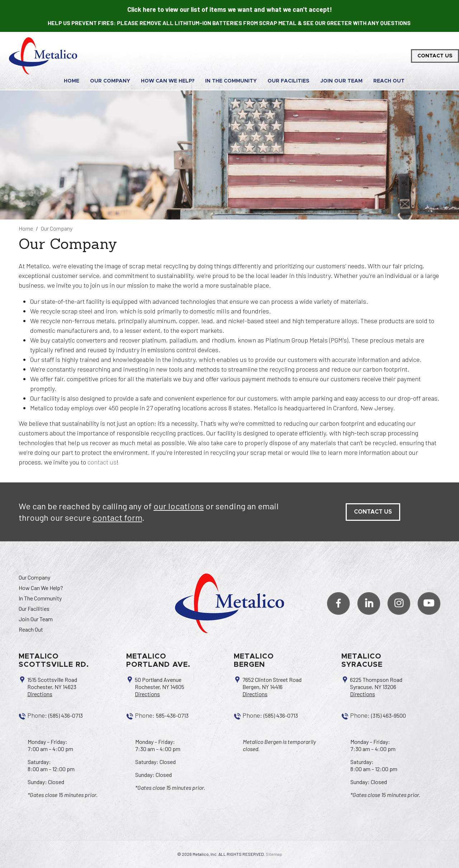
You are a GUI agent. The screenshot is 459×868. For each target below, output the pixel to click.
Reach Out (389, 81)
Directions (40, 694)
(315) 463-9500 (389, 715)
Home (72, 81)
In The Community (231, 81)
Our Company (110, 81)
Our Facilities (288, 81)
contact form (117, 517)
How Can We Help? (168, 81)
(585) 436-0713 (66, 715)
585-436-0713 (172, 715)
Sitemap (274, 854)
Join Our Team (341, 81)
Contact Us (435, 56)
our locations (179, 506)
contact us (102, 462)
